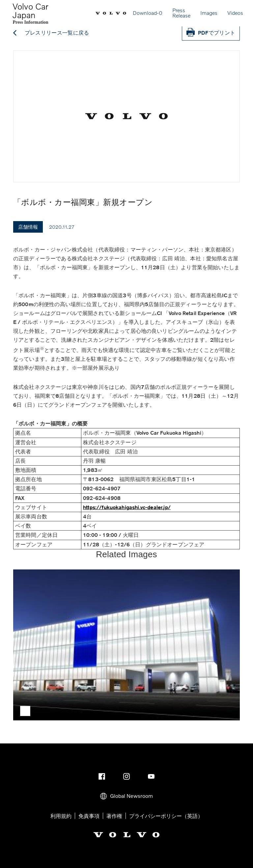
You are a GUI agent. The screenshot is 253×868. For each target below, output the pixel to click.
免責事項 (89, 816)
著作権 (114, 816)
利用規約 (61, 816)
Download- (148, 13)
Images (209, 13)
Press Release (181, 13)
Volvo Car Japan (30, 11)
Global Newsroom (126, 796)
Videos (235, 13)
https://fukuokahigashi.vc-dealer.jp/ (127, 507)
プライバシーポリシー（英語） (166, 816)
